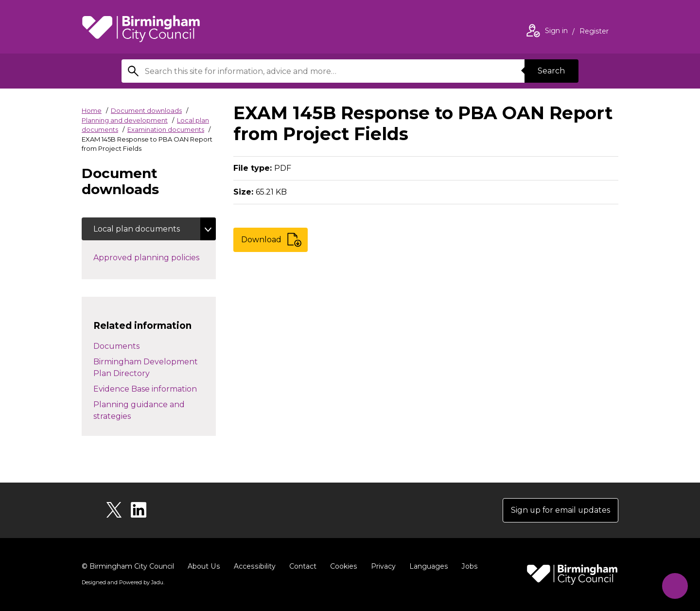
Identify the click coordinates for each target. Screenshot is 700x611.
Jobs (467, 566)
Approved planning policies (155, 257)
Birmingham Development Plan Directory (146, 368)
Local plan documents (137, 229)
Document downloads (146, 110)
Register (594, 32)
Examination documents (166, 129)
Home (92, 110)
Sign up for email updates (560, 510)
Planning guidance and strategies (139, 410)
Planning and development (125, 120)
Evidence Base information (145, 389)
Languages (426, 566)
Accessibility (253, 566)
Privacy (381, 566)
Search (551, 71)
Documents (116, 346)
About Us (203, 566)
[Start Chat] (674, 585)
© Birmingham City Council (128, 566)
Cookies (341, 566)
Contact (301, 566)
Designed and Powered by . (123, 582)
